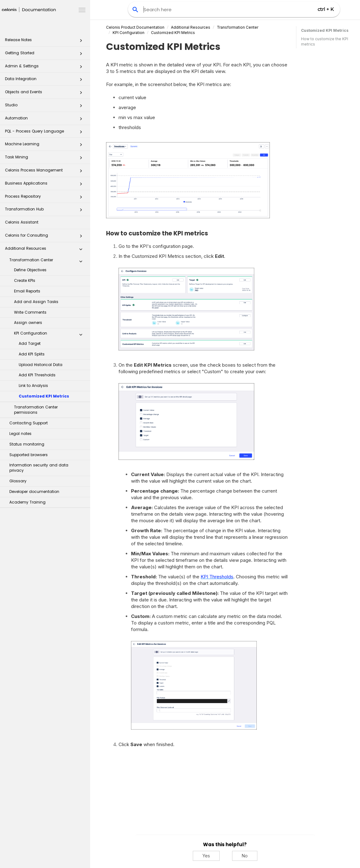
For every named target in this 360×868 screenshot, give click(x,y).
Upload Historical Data (41, 365)
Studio (45, 107)
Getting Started (45, 55)
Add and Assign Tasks (36, 302)
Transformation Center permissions (36, 410)
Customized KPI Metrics (44, 396)
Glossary (18, 481)
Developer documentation (34, 492)
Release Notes (45, 42)
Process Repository (45, 198)
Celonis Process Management (45, 172)
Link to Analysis (33, 386)
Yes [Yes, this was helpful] (206, 856)
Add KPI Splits (32, 354)
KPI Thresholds (217, 577)
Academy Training (27, 502)
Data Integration (45, 81)
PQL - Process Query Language (45, 133)
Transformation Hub (45, 211)
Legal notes (20, 434)
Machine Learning (45, 146)
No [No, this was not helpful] (245, 856)
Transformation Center (48, 261)
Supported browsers (29, 455)
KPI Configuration (50, 335)
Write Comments (30, 312)
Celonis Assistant (22, 222)
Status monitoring (27, 444)
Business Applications (45, 185)
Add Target (30, 343)
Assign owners (28, 323)
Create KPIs (25, 280)
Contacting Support (29, 423)
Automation (45, 120)
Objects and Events (45, 94)
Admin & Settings (45, 68)
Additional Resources (45, 250)
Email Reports (27, 291)
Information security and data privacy (39, 468)
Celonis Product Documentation (135, 27)
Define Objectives (30, 270)
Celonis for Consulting (45, 237)
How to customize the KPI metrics (325, 41)
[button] (81, 42)
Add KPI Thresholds (37, 375)
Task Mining (45, 159)
